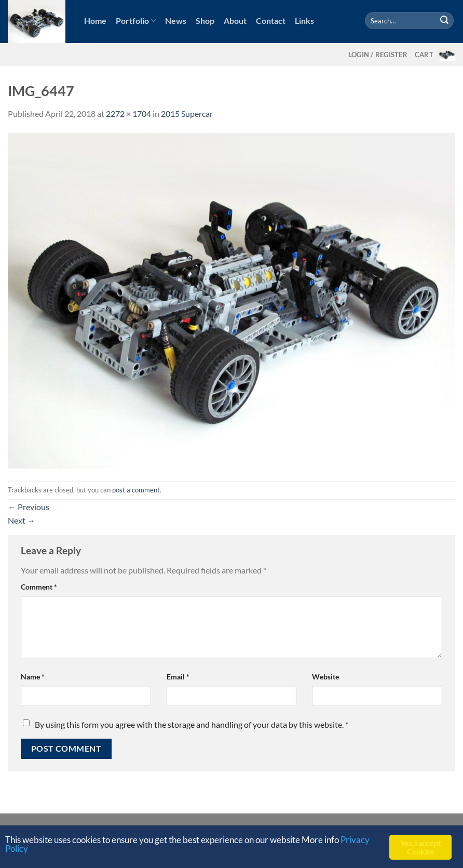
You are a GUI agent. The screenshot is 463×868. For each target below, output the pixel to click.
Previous (29, 507)
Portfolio (136, 21)
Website (325, 677)
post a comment (136, 490)
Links (304, 21)
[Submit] (444, 21)
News (176, 21)
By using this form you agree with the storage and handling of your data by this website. (192, 724)
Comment (39, 587)
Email (178, 677)
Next (22, 520)
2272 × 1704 (128, 113)
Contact (271, 21)
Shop (205, 21)
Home (95, 21)
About (235, 21)
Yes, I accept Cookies (420, 847)
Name (33, 677)
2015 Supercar (187, 113)
